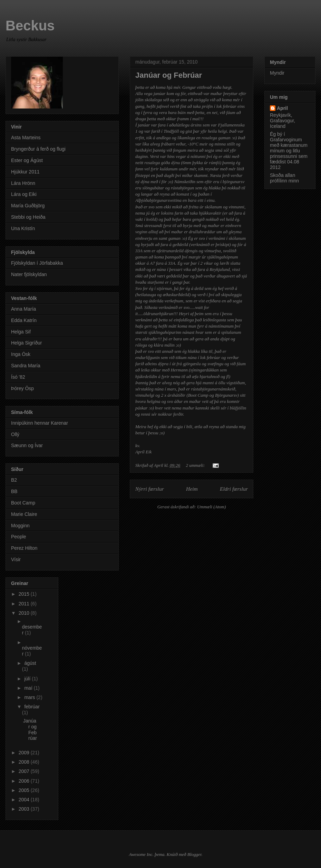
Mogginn (20, 526)
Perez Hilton (24, 548)
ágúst (30, 663)
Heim (192, 489)
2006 (25, 781)
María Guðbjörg (28, 206)
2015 (25, 594)
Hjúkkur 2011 (25, 172)
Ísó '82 (18, 377)
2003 (25, 809)
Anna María (23, 309)
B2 (14, 480)
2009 (25, 753)
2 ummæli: (196, 465)
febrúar (32, 707)
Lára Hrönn (23, 183)
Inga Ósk (21, 354)
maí (29, 688)
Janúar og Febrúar (169, 75)
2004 (25, 800)
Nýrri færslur (150, 489)
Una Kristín (23, 228)
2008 (25, 762)
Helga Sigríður (27, 343)
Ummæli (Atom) (211, 507)
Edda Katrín (24, 320)
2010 (25, 613)
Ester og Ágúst (27, 160)
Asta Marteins (26, 138)
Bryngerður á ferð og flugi (38, 149)
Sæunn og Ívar (27, 445)
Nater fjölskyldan (29, 274)
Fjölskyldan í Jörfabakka (37, 263)
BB (14, 491)
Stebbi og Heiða (28, 217)
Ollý (15, 434)
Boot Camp (23, 503)
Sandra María (26, 366)
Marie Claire (24, 514)
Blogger (194, 854)
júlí (28, 679)
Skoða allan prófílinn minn (284, 178)
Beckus (30, 26)
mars (30, 697)
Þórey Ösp (22, 388)
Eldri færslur (234, 489)
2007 (25, 771)
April (282, 108)
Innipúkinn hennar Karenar (40, 423)
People (19, 537)
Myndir (277, 73)
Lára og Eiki (24, 194)
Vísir (16, 559)
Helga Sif (21, 332)
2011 (25, 604)
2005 (25, 790)
